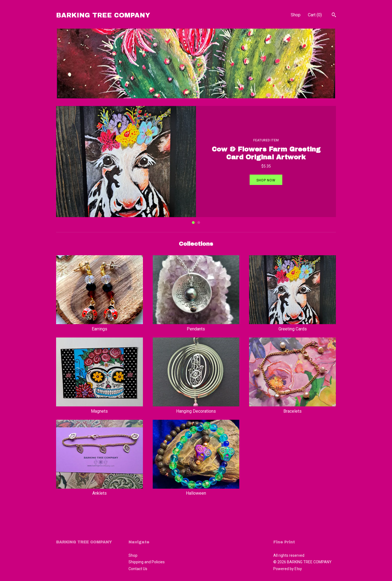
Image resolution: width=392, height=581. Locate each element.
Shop (296, 15)
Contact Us (138, 569)
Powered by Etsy (288, 569)
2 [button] (199, 223)
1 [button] (193, 223)
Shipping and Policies (147, 562)
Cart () (315, 15)
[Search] (334, 16)
